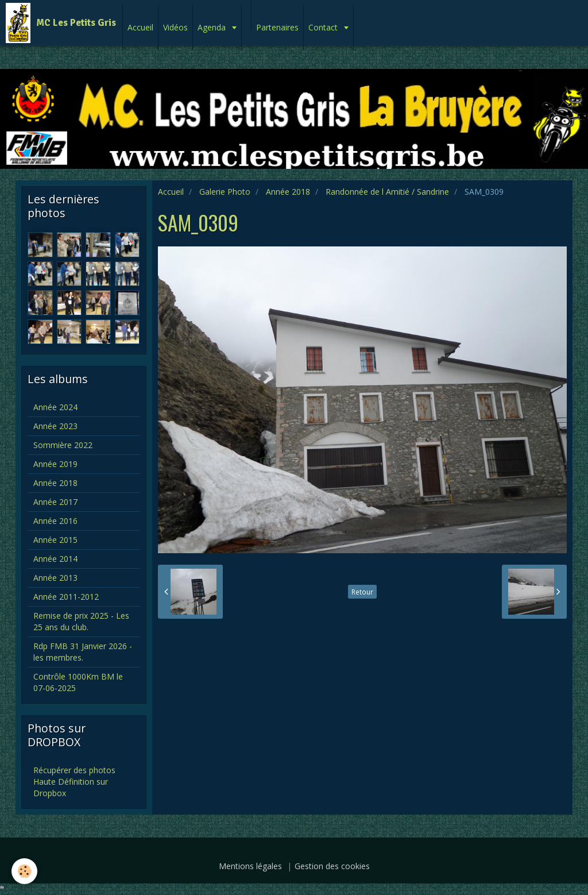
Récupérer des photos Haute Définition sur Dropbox (74, 782)
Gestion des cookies (332, 866)
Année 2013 (55, 578)
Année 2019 (55, 464)
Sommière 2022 (63, 445)
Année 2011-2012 (66, 597)
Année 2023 (55, 426)
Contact (324, 27)
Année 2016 (55, 521)
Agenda (213, 27)
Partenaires (277, 27)
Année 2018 (288, 192)
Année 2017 (55, 502)
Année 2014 (55, 559)
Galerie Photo (225, 192)
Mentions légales (250, 866)
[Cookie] (24, 871)
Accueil (140, 27)
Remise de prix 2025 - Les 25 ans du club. (81, 621)
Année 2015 (55, 540)
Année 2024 (55, 407)
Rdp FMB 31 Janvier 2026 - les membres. (83, 652)
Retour (362, 592)
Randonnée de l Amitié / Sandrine (387, 192)
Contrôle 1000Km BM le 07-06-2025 (78, 682)
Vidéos (175, 27)
